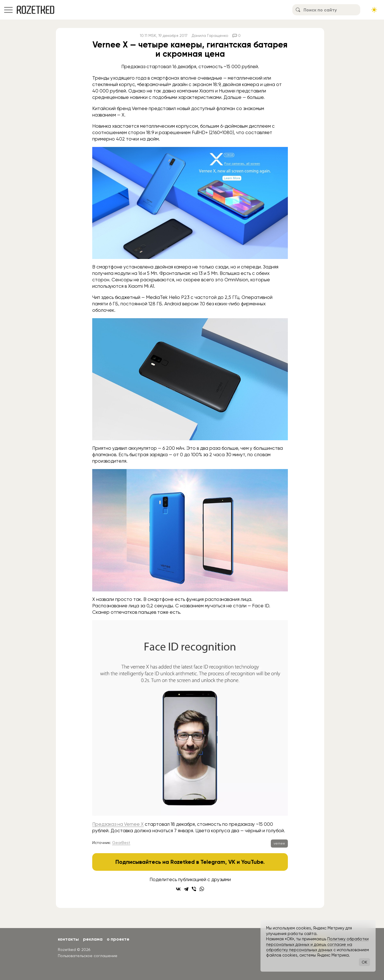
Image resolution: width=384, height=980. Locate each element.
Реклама (93, 939)
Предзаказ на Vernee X (118, 824)
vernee (279, 843)
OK (364, 962)
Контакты (68, 939)
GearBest (121, 843)
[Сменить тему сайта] (374, 10)
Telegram (213, 862)
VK (232, 862)
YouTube (252, 862)
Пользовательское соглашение (88, 956)
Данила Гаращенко (210, 35)
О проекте (118, 939)
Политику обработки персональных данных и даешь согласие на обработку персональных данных (317, 944)
